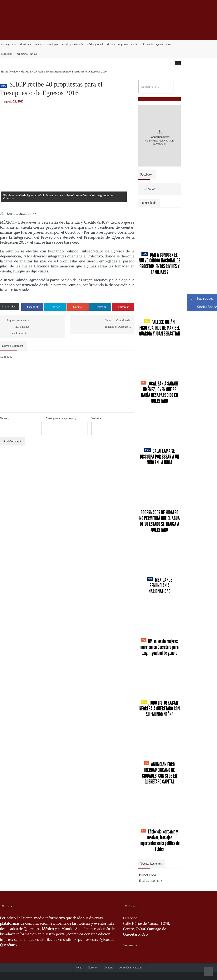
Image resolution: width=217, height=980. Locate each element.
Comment (6, 357)
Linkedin (101, 307)
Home (5, 72)
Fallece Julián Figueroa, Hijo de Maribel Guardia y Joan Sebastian (160, 328)
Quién (160, 45)
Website (96, 418)
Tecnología (21, 54)
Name (5, 418)
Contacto (108, 968)
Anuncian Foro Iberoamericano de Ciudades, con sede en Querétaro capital (160, 773)
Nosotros (93, 968)
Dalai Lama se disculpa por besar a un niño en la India (160, 457)
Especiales (7, 54)
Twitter (56, 307)
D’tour (34, 54)
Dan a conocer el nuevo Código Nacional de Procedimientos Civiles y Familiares (160, 263)
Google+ (78, 307)
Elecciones (26, 45)
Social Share (202, 307)
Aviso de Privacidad (131, 968)
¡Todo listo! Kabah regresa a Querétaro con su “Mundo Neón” (160, 709)
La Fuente (150, 189)
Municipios (53, 45)
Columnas (39, 45)
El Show (111, 45)
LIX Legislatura (9, 45)
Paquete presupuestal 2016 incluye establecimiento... (18, 327)
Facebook (33, 307)
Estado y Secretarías (73, 45)
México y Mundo (96, 45)
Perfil (168, 45)
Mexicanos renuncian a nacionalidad (159, 585)
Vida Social (148, 45)
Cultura (135, 45)
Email (62, 418)
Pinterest (123, 307)
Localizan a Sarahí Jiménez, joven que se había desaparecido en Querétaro (160, 392)
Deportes (123, 45)
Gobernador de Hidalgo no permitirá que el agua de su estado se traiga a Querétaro (160, 521)
